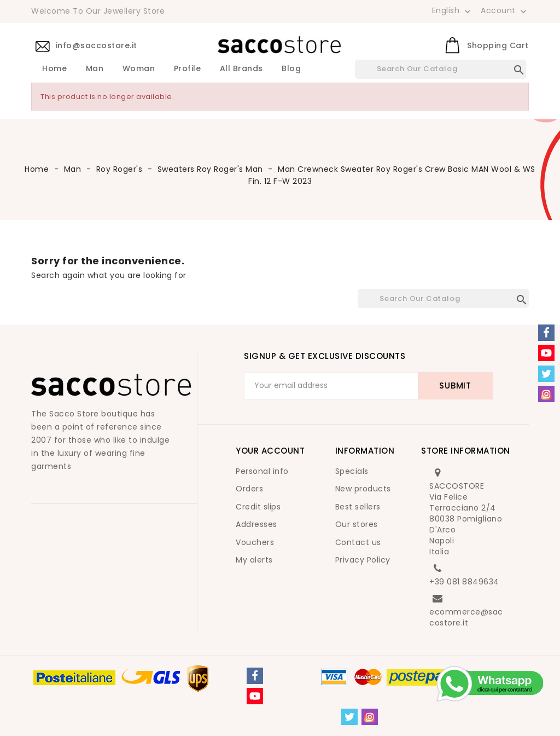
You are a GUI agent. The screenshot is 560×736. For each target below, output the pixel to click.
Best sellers (358, 507)
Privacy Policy (363, 560)
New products (363, 489)
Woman (139, 69)
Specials (352, 471)
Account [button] (505, 11)
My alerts (254, 560)
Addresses (256, 524)
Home (54, 69)
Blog (291, 69)
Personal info (262, 471)
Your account (270, 451)
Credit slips (258, 507)
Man (95, 69)
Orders (249, 489)
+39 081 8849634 (464, 582)
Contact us (358, 542)
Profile (188, 69)
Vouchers (255, 542)
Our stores (357, 524)
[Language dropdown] (453, 10)
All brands (241, 69)
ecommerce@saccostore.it (466, 617)
